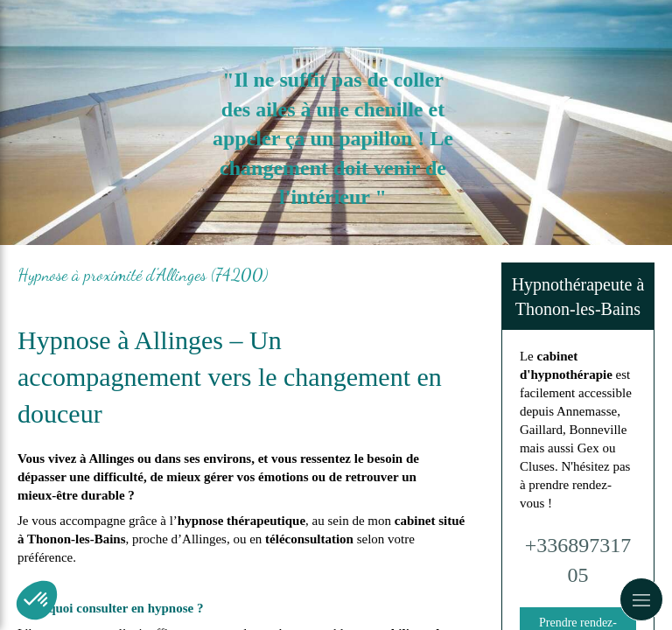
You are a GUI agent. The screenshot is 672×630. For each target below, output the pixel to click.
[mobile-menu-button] (641, 599)
